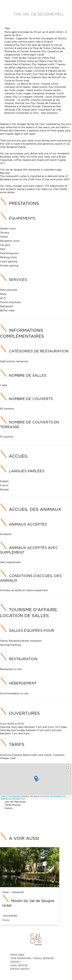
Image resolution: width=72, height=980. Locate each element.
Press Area (17, 955)
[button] (68, 767)
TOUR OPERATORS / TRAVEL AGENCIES (32, 958)
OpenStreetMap (14, 796)
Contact (15, 962)
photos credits (20, 969)
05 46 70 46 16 (44, 815)
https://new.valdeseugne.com (42, 822)
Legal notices (19, 965)
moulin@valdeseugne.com (40, 819)
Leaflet (3, 796)
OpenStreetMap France (17, 799)
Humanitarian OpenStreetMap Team (53, 796)
